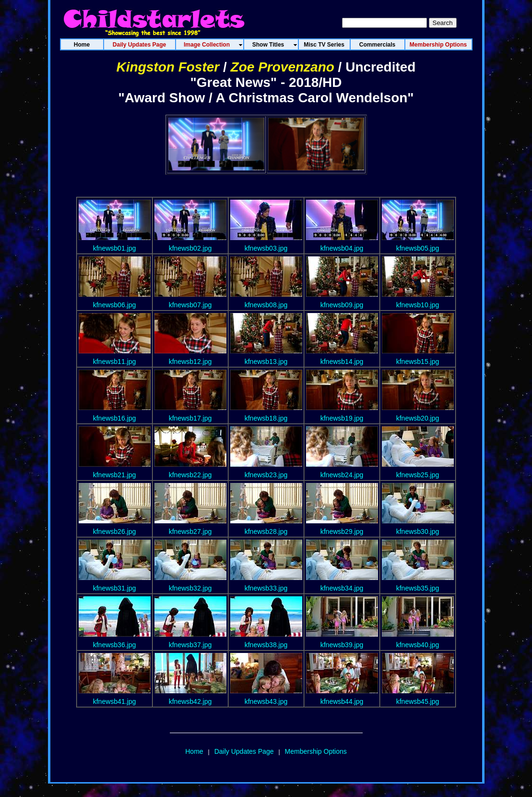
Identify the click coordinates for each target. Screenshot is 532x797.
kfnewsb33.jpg (266, 588)
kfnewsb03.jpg (266, 248)
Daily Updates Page (244, 751)
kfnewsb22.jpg (190, 475)
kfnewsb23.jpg (266, 475)
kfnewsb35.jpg (418, 588)
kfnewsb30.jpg (418, 531)
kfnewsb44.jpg (342, 701)
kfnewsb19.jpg (342, 418)
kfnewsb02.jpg (190, 248)
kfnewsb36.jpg (115, 645)
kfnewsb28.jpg (266, 531)
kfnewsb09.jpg (342, 305)
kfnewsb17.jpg (190, 418)
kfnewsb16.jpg (115, 418)
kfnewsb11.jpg (115, 362)
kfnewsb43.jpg (266, 701)
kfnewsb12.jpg (190, 362)
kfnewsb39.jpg (342, 645)
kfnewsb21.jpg (115, 475)
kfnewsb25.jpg (418, 475)
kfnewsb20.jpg (418, 418)
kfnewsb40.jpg (418, 645)
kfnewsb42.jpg (190, 701)
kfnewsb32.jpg (190, 588)
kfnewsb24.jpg (342, 475)
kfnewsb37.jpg (190, 645)
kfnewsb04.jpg (342, 248)
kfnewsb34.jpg (342, 588)
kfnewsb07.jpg (190, 305)
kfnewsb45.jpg (418, 701)
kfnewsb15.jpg (418, 362)
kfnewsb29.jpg (342, 531)
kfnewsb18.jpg (266, 418)
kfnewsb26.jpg (115, 531)
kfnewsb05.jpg (418, 248)
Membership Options (316, 751)
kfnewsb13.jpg (266, 362)
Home (194, 751)
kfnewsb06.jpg (115, 305)
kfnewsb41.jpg (115, 701)
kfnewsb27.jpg (190, 531)
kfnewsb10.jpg (418, 305)
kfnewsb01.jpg (115, 248)
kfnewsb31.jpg (115, 588)
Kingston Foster (168, 67)
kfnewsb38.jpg (266, 645)
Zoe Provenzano (283, 67)
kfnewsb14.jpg (342, 362)
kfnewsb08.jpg (266, 305)
